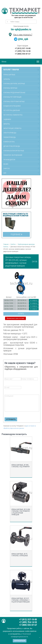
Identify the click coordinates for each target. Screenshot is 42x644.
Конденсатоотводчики (12, 106)
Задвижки (7, 119)
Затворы (7, 79)
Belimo (6, 164)
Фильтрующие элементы (12, 128)
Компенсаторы (9, 142)
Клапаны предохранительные (14, 93)
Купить (21, 314)
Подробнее (16, 234)
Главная (6, 244)
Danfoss (7, 169)
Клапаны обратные (10, 88)
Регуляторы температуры (13, 115)
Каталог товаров (11, 70)
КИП (5, 173)
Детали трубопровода (12, 146)
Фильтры (7, 124)
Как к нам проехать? (23, 35)
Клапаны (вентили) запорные (14, 84)
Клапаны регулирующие (12, 97)
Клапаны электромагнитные (14, 102)
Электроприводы (10, 133)
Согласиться (20, 641)
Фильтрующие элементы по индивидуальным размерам (16, 215)
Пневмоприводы (10, 137)
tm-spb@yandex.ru (21, 29)
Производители (9, 160)
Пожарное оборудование (13, 155)
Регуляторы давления (12, 110)
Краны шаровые (9, 75)
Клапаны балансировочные (14, 151)
